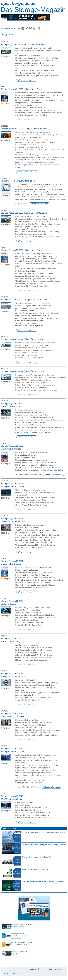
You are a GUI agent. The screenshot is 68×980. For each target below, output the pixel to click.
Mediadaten (61, 969)
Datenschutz (44, 969)
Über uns (52, 969)
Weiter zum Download (27, 80)
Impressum (34, 969)
